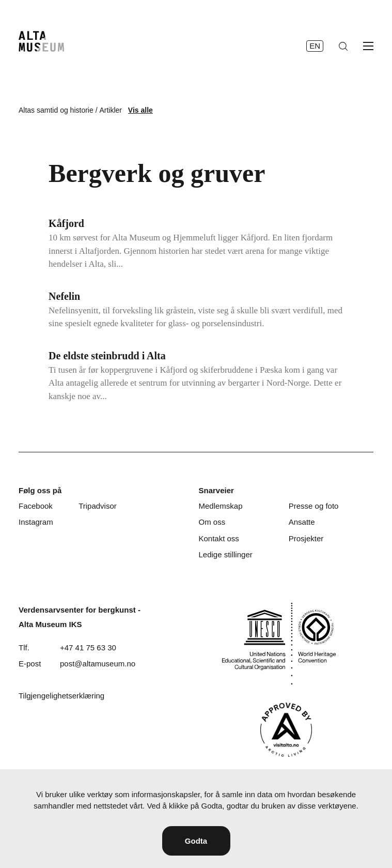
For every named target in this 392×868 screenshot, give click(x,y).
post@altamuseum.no (98, 664)
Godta (196, 841)
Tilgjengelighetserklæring (61, 696)
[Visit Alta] (286, 730)
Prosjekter (306, 538)
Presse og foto (314, 506)
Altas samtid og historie (56, 110)
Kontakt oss (218, 538)
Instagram (36, 522)
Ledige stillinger (225, 554)
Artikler (111, 110)
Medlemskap (220, 506)
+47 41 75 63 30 (88, 648)
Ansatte (302, 522)
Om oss (212, 522)
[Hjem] (41, 41)
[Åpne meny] (368, 46)
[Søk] (343, 46)
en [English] (315, 46)
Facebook (36, 506)
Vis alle (140, 110)
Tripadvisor (98, 506)
